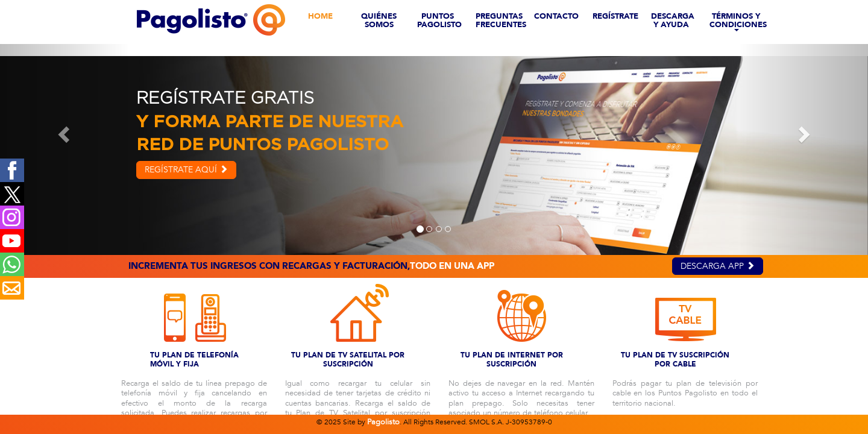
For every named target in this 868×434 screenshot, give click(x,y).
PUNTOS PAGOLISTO (439, 18)
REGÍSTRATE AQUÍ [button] (186, 170)
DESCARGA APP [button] (718, 266)
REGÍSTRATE (615, 16)
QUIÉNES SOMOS (379, 18)
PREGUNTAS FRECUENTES (500, 18)
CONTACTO (556, 16)
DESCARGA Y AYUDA (673, 18)
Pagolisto (383, 422)
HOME (320, 16)
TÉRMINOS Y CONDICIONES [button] (738, 18)
